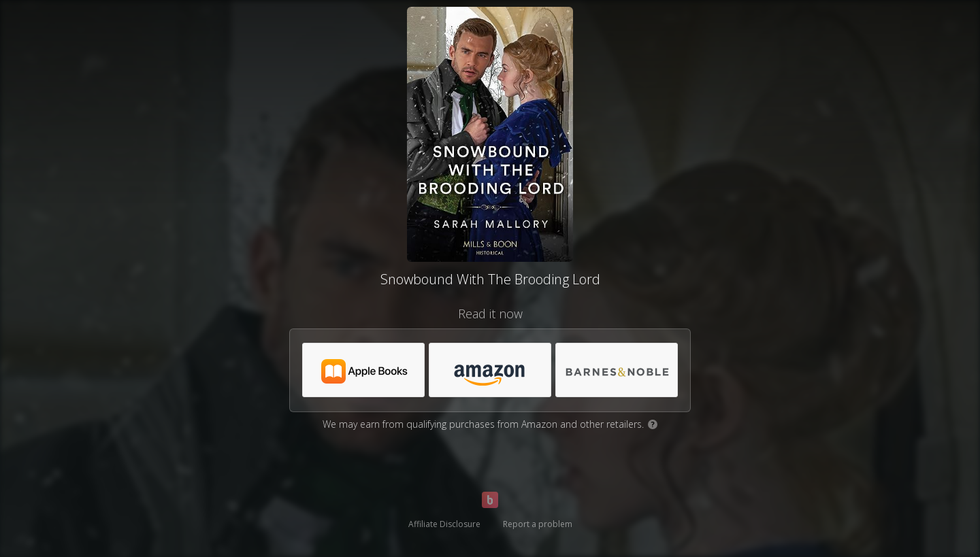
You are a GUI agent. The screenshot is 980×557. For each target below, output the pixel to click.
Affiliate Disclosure (444, 524)
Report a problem (538, 524)
